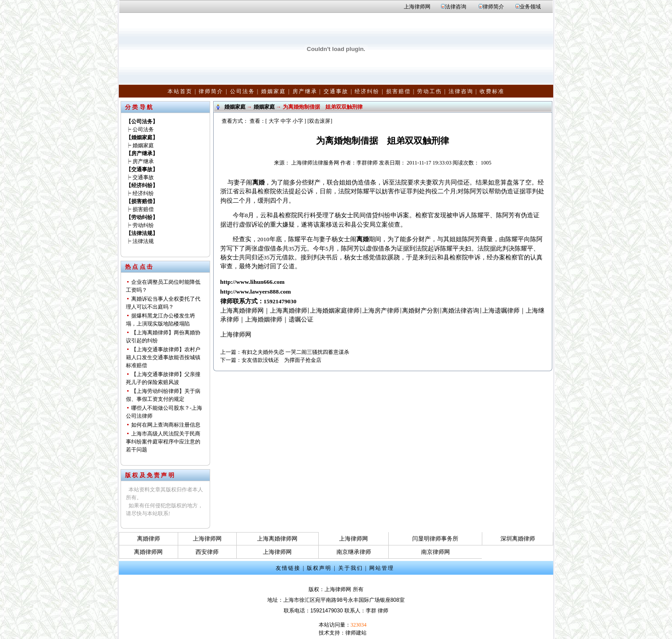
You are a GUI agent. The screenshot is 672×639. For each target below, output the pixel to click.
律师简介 (493, 7)
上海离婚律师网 (277, 539)
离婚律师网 (148, 552)
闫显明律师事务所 (435, 539)
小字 (298, 121)
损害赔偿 (399, 91)
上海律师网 (417, 7)
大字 (274, 121)
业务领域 (530, 7)
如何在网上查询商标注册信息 (166, 425)
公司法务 (242, 91)
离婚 (258, 182)
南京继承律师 (354, 552)
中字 (286, 121)
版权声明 (319, 568)
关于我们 (351, 568)
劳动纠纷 (143, 225)
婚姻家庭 (273, 91)
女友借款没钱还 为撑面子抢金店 (281, 360)
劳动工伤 (430, 91)
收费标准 (492, 91)
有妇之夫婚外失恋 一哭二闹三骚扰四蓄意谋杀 (295, 352)
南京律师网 (436, 552)
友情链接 (288, 568)
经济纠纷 (367, 91)
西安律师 (207, 552)
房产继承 (305, 91)
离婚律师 (148, 539)
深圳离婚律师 (518, 539)
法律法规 (143, 241)
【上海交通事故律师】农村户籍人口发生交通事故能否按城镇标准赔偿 (163, 357)
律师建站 (356, 633)
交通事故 (336, 91)
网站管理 (382, 568)
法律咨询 (456, 7)
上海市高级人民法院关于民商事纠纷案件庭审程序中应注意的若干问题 (163, 442)
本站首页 (180, 91)
